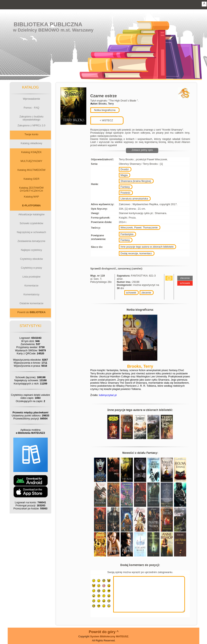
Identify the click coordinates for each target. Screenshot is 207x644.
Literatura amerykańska (134, 199)
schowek (131, 293)
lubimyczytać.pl (108, 395)
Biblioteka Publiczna (48, 24)
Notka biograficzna (105, 110)
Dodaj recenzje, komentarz (136, 253)
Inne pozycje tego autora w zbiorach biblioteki (147, 247)
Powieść (125, 193)
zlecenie (146, 293)
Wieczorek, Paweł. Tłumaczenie (139, 228)
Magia (124, 175)
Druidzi (125, 169)
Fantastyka (127, 234)
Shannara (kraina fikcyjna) (136, 181)
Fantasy (125, 187)
